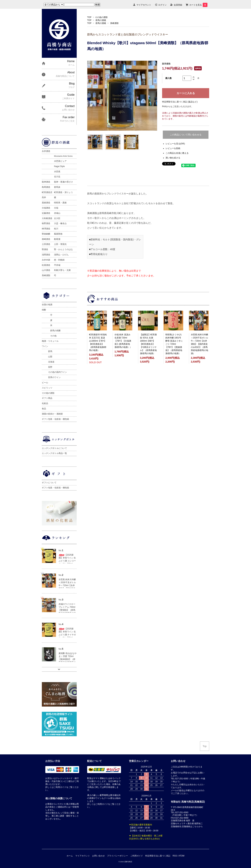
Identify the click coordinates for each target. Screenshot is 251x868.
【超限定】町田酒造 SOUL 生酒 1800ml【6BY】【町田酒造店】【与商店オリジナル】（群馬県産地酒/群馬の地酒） (148, 344)
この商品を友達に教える (177, 153)
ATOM (181, 856)
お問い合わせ (98, 856)
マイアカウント (144, 5)
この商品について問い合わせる (186, 135)
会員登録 (178, 5)
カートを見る (198, 5)
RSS (175, 856)
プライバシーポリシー (117, 856)
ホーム (70, 856)
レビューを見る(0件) (175, 144)
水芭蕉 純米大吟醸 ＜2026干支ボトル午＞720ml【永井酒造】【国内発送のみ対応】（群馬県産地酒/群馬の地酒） (199, 344)
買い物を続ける (173, 158)
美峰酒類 (114, 23)
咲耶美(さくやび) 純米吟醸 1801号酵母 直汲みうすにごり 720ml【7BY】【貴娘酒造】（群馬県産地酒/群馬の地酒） (174, 344)
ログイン (162, 5)
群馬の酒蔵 (101, 20)
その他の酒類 (101, 17)
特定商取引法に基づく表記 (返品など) (180, 102)
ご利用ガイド (137, 856)
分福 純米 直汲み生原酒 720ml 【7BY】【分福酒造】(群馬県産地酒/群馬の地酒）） (123, 341)
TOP (89, 17)
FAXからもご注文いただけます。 (178, 106)
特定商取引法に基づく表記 (158, 856)
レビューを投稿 (173, 148)
